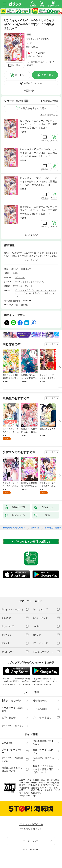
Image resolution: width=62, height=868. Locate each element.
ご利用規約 (7, 743)
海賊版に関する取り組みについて (12, 769)
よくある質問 (40, 709)
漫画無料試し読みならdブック (14, 528)
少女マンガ (20, 278)
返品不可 (30, 65)
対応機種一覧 (40, 701)
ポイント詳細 (34, 56)
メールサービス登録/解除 (12, 709)
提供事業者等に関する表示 (43, 743)
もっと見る (51, 344)
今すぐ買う (47, 75)
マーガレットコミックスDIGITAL (29, 282)
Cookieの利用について (43, 760)
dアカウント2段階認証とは (12, 760)
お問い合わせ (9, 718)
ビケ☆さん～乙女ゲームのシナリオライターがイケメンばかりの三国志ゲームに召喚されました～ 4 (39, 210)
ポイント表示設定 (42, 718)
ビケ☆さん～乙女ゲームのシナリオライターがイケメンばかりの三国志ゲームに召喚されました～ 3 (39, 181)
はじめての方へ (12, 701)
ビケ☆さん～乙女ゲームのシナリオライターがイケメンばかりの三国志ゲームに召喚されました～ (36, 293)
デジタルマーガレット (23, 286)
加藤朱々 (30, 39)
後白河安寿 (42, 39)
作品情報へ (29, 91)
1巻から (43, 115)
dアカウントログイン (13, 726)
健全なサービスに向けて (43, 751)
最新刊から (53, 115)
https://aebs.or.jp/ (29, 796)
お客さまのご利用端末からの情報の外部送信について (43, 769)
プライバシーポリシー (12, 751)
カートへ (20, 75)
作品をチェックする (33, 83)
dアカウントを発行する (31, 824)
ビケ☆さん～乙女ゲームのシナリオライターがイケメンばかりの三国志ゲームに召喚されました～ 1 (39, 124)
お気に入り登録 (51, 101)
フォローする (49, 39)
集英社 (16, 273)
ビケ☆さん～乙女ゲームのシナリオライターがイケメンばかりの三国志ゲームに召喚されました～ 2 (39, 153)
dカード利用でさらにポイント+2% (39, 62)
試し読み (16, 65)
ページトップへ (31, 841)
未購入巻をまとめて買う (33, 108)
